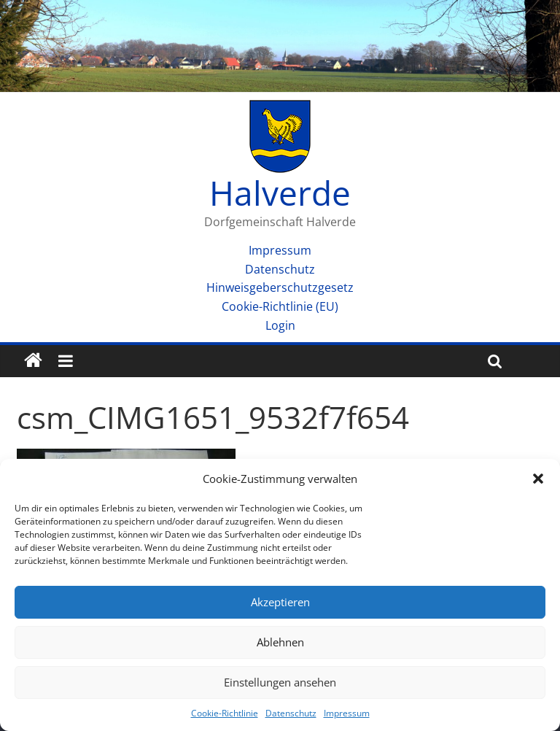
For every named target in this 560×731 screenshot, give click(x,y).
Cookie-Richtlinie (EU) (280, 306)
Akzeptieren (280, 602)
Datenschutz (291, 713)
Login (280, 325)
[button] (538, 479)
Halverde (280, 193)
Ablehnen (280, 642)
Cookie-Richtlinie (225, 713)
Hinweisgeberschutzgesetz (280, 287)
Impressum (347, 713)
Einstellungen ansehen (280, 682)
